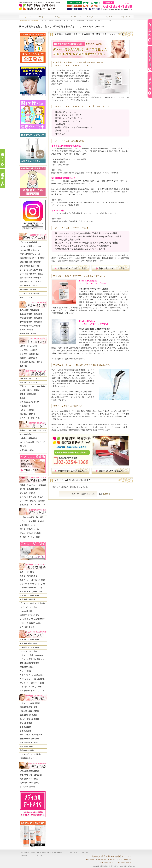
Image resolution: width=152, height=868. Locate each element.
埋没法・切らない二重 (29, 346)
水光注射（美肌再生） (29, 599)
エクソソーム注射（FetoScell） (32, 655)
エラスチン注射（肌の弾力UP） (32, 659)
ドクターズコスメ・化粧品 (30, 754)
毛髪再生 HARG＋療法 (29, 779)
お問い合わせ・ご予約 (27, 855)
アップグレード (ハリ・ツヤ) (31, 687)
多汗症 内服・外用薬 (28, 334)
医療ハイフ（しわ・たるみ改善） (33, 386)
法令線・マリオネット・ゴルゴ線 (33, 485)
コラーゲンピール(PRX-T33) (31, 588)
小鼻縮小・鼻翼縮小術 (29, 438)
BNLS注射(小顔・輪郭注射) (30, 262)
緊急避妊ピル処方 (27, 747)
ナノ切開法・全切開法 (29, 350)
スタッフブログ (92, 17)
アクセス (109, 17)
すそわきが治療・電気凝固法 (31, 318)
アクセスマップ (85, 853)
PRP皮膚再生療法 (27, 611)
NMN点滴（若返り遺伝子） (31, 711)
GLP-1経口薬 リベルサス (29, 250)
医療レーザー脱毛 (27, 572)
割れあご (23, 446)
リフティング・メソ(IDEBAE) (32, 675)
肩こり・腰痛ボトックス (29, 529)
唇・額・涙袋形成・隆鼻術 (30, 489)
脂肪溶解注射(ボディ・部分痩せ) (32, 258)
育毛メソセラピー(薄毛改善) (31, 775)
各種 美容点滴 (25, 731)
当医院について (76, 17)
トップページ (27, 17)
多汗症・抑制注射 (27, 330)
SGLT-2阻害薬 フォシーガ (30, 254)
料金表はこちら (2, 157)
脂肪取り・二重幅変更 (29, 358)
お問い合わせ (125, 17)
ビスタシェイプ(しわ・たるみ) (32, 497)
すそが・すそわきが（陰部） (31, 533)
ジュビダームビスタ (28, 493)
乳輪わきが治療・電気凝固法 (31, 314)
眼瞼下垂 (23, 366)
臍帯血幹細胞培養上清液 (29, 663)
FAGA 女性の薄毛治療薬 (29, 771)
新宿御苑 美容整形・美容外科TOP (29, 20)
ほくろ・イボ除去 (27, 410)
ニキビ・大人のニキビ (29, 576)
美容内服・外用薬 (27, 750)
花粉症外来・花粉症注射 (29, 739)
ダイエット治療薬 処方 (29, 242)
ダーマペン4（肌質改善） (30, 596)
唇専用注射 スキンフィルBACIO (32, 505)
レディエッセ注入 (27, 450)
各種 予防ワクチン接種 (29, 743)
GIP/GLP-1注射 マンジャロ (30, 246)
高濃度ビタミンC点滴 (28, 715)
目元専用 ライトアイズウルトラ (32, 691)
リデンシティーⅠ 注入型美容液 (32, 679)
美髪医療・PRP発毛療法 (29, 783)
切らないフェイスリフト (29, 379)
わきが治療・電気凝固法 (29, 310)
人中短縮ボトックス (28, 525)
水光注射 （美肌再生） (29, 644)
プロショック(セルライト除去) (32, 274)
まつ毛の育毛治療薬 (28, 787)
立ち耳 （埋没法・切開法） (30, 390)
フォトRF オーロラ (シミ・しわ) (32, 584)
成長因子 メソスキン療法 (30, 615)
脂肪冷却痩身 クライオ (29, 286)
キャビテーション (27, 297)
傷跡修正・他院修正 (28, 414)
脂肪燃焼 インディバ (28, 290)
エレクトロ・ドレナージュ (30, 293)
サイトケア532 (26, 671)
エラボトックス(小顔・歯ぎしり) (32, 521)
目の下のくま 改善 (27, 627)
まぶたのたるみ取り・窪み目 (31, 362)
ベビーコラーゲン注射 (29, 607)
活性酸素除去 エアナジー (30, 758)
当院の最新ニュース (2, 177)
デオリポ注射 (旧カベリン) (30, 266)
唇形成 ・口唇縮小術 (28, 394)
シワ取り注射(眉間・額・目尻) (32, 517)
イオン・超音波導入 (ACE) (30, 623)
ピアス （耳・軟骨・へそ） (30, 418)
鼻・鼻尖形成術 (26, 434)
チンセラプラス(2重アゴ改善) (31, 270)
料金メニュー (60, 17)
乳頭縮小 (23, 398)
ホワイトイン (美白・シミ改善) (32, 683)
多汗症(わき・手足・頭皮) (30, 537)
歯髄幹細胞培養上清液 (29, 707)
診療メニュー (43, 17)
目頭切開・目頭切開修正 (29, 354)
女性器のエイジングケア (29, 402)
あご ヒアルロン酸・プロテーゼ (32, 442)
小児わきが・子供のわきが (30, 326)
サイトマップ (41, 855)
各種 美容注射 (25, 727)
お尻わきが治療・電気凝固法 (31, 322)
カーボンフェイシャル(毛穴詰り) (32, 619)
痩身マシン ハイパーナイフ (30, 278)
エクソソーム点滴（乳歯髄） (31, 703)
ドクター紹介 (58, 853)
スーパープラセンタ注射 (29, 719)
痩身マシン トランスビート (30, 282)
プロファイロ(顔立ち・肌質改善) (32, 501)
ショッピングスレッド (29, 382)
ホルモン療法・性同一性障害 (31, 735)
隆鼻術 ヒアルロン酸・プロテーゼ (33, 430)
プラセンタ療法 (26, 723)
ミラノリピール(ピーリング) (31, 592)
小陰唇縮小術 (25, 406)
